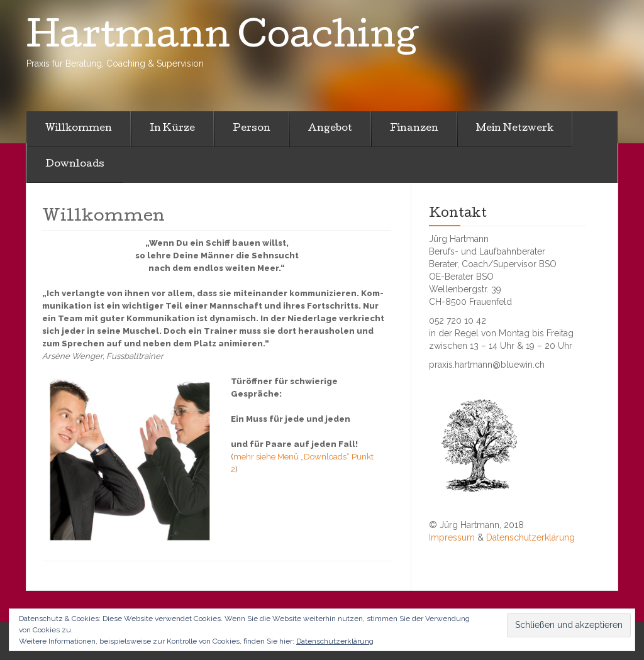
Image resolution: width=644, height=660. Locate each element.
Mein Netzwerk (515, 129)
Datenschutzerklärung (530, 537)
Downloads (75, 165)
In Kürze (172, 129)
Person (252, 129)
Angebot (330, 129)
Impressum (452, 537)
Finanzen (414, 129)
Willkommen (79, 129)
